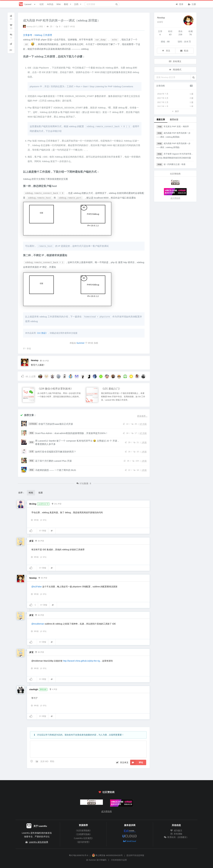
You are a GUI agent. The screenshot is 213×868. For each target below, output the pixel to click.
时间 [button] (31, 493)
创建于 (69, 27)
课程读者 (43, 689)
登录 (179, 4)
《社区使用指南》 (83, 830)
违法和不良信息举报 (135, 855)
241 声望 (56, 504)
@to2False (37, 587)
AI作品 (50, 4)
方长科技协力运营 (119, 860)
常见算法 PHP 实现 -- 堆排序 (173, 127)
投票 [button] (41, 493)
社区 (42, 4)
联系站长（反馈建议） (176, 837)
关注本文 (124, 762)
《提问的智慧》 (83, 842)
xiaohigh (34, 689)
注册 (192, 4)
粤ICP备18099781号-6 (79, 855)
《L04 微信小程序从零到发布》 (55, 389)
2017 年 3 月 (175, 98)
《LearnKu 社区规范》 (83, 838)
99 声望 (44, 361)
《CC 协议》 (42, 333)
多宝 (31, 541)
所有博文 (175, 61)
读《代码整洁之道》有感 (171, 165)
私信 (184, 51)
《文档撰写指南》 (83, 834)
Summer (81, 343)
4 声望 (53, 689)
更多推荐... (142, 416)
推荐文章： (28, 415)
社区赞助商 (106, 792)
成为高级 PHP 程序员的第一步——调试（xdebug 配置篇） (173, 135)
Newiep (35, 360)
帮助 (52, 761)
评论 (43, 520)
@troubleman (38, 624)
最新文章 (161, 119)
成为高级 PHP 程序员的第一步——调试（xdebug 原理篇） (173, 145)
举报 (43, 531)
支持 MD (45, 761)
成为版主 (176, 830)
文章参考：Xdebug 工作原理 (37, 35)
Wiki (58, 4)
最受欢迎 (174, 119)
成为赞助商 (175, 198)
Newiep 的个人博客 (33, 27)
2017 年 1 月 (175, 106)
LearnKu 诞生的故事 (39, 842)
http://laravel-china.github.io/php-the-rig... (82, 661)
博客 (32, 433)
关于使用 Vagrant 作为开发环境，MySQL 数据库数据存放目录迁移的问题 (175, 156)
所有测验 (176, 834)
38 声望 (39, 541)
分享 (32, 452)
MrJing (33, 504)
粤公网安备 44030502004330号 (107, 855)
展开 (175, 111)
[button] (194, 77)
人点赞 (28, 376)
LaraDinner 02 (43, 504)
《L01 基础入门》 (111, 389)
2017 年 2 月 (175, 102)
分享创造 (33, 424)
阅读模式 (175, 69)
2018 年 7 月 (175, 94)
